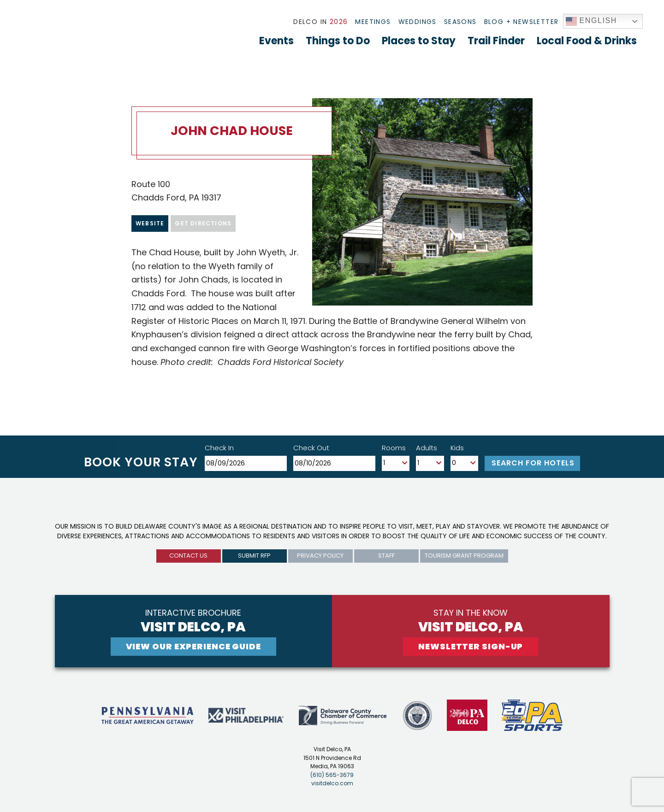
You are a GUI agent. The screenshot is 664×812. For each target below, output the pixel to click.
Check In (219, 448)
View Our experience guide (194, 646)
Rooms (394, 448)
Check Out (311, 448)
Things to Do (338, 41)
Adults (427, 448)
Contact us (188, 556)
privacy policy (320, 556)
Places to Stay (419, 41)
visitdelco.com (332, 783)
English (592, 21)
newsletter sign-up (471, 646)
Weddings (418, 22)
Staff (386, 556)
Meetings (373, 22)
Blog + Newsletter (522, 22)
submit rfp (254, 556)
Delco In (320, 22)
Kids (457, 448)
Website (150, 223)
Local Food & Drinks (587, 41)
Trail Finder (496, 41)
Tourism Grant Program (464, 556)
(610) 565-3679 (332, 775)
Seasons (460, 22)
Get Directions (203, 223)
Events (276, 41)
